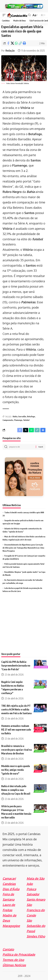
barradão (22, 416)
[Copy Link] (20, 43)
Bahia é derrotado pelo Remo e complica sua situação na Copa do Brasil (16, 790)
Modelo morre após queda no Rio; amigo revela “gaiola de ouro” (16, 770)
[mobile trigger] (5, 15)
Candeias (9, 884)
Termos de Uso (13, 960)
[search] (29, 15)
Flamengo (18, 420)
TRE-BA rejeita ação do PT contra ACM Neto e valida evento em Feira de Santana (16, 709)
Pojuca (31, 889)
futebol (38, 239)
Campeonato (8, 420)
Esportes (39, 687)
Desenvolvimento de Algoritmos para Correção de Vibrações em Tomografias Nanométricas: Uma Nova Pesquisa (23, 548)
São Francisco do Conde (36, 910)
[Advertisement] (24, 626)
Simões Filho (36, 936)
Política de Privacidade (19, 954)
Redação (10, 50)
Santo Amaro (36, 899)
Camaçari (9, 878)
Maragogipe (11, 926)
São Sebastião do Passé (36, 926)
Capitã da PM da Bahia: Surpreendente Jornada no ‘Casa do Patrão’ (16, 665)
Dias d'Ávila (11, 889)
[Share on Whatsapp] (16, 43)
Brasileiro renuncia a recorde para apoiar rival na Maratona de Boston (17, 750)
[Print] (24, 43)
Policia (38, 728)
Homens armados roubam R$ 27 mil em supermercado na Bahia (16, 729)
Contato (8, 949)
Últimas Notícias (14, 965)
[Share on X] (12, 43)
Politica (39, 711)
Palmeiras (28, 302)
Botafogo (31, 416)
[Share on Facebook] (8, 43)
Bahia (31, 192)
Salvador (39, 731)
